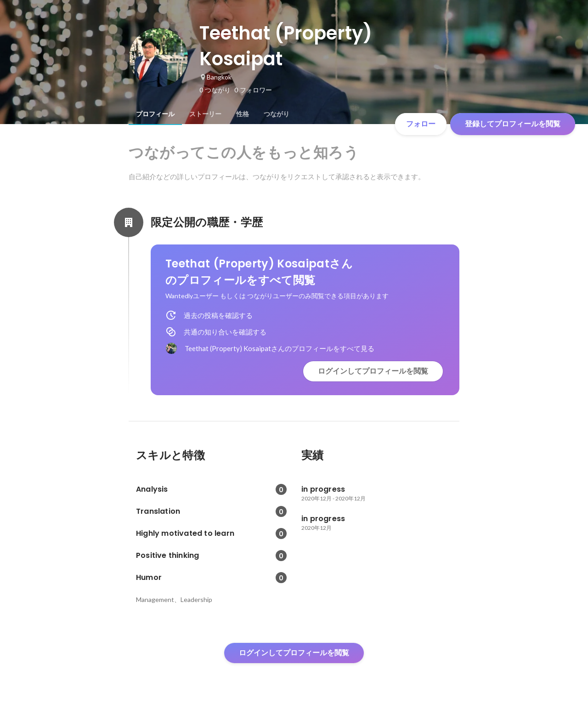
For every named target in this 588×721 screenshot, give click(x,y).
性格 (243, 114)
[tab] (155, 114)
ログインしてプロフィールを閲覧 (373, 371)
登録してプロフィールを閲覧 (513, 124)
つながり (277, 114)
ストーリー (205, 114)
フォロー (421, 124)
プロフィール (155, 114)
